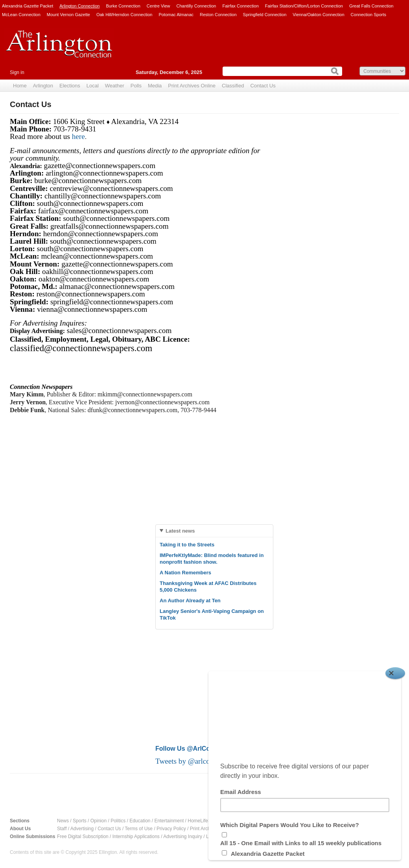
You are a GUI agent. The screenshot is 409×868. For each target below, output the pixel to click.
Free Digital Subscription (83, 837)
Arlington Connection (79, 6)
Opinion (99, 821)
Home (20, 86)
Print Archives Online (192, 86)
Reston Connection (218, 15)
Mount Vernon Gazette (68, 15)
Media (155, 86)
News (63, 821)
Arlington (43, 86)
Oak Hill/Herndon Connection (124, 15)
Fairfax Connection (240, 6)
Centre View (158, 6)
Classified (233, 86)
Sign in (17, 72)
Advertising (82, 829)
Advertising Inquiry (183, 837)
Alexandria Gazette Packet (28, 6)
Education (140, 821)
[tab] (214, 531)
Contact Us (263, 86)
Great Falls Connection (371, 6)
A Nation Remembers (185, 573)
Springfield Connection (265, 15)
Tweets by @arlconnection (197, 761)
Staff (62, 829)
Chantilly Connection (196, 6)
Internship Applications (136, 837)
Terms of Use (139, 829)
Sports (80, 821)
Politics (118, 821)
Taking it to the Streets (187, 545)
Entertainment (169, 821)
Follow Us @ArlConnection (196, 749)
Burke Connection (123, 6)
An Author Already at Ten (190, 601)
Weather (115, 86)
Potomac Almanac (176, 15)
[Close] (395, 673)
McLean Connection (21, 15)
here (78, 136)
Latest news (180, 531)
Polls (136, 86)
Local (93, 86)
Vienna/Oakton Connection (318, 15)
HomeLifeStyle (203, 821)
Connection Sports (369, 15)
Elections (70, 86)
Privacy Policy (171, 829)
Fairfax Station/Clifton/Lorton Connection (304, 6)
